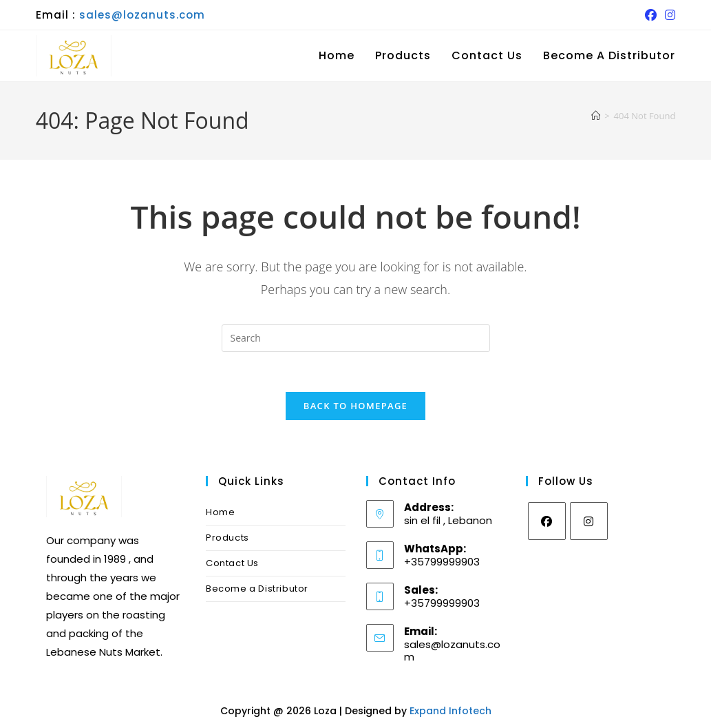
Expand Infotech (450, 713)
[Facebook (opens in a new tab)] (651, 15)
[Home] (596, 116)
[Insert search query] (356, 338)
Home (220, 514)
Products (227, 540)
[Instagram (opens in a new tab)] (668, 15)
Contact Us (232, 565)
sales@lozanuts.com (142, 15)
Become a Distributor (257, 591)
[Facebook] (547, 523)
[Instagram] (589, 523)
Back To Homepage (355, 408)
